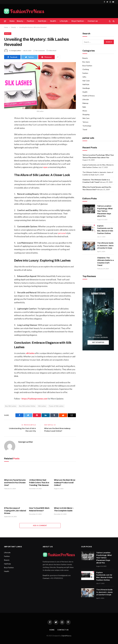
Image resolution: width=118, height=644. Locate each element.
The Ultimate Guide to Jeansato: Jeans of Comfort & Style (105, 245)
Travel (85, 129)
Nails (84, 107)
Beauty (20, 21)
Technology (87, 126)
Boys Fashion (78, 21)
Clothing (86, 69)
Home (12, 21)
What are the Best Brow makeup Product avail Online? (65, 483)
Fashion (31, 21)
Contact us (93, 21)
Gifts (84, 77)
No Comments (39, 51)
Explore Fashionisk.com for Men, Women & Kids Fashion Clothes (105, 230)
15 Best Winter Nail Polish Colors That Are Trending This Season (39, 483)
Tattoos (85, 122)
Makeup (85, 103)
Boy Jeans (86, 62)
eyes (45, 167)
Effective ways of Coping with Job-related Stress (15, 511)
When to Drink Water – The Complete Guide (64, 509)
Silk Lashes (42, 406)
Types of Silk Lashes (56, 406)
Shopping (86, 114)
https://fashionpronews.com (34, 399)
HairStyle (42, 21)
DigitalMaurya (66, 636)
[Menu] (5, 21)
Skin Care (86, 118)
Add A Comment (40, 526)
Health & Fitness (89, 96)
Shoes (85, 111)
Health (53, 21)
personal (62, 233)
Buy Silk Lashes (11, 406)
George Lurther (16, 51)
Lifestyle (64, 21)
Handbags (86, 88)
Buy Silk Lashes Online (27, 406)
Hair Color (86, 81)
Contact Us (63, 630)
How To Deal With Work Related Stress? (39, 509)
